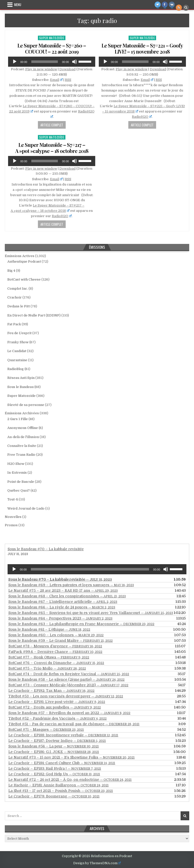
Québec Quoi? (19, 490)
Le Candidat (17, 351)
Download (67, 69)
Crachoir (15, 297)
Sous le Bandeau (20, 387)
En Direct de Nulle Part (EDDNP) (34, 315)
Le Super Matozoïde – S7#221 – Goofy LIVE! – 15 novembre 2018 (142, 48)
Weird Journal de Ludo (26, 508)
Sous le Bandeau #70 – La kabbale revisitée (46, 549)
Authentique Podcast (24, 261)
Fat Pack (14, 324)
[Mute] (75, 62)
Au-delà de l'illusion (23, 437)
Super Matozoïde (52, 38)
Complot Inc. (18, 289)
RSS (68, 80)
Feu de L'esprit (19, 333)
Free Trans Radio (21, 455)
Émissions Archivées (22, 413)
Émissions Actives (20, 256)
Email (56, 80)
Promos (11, 525)
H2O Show (16, 464)
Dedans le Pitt (19, 306)
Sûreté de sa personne (26, 405)
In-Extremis (17, 473)
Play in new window (41, 69)
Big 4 (11, 271)
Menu (18, 5)
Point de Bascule (21, 482)
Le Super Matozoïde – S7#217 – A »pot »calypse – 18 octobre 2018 (52, 148)
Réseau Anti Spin (21, 378)
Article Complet (52, 125)
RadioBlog (16, 369)
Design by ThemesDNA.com (97, 863)
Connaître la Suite (22, 446)
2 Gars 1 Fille (18, 419)
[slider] (45, 62)
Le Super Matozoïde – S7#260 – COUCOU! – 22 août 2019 (52, 48)
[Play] (15, 62)
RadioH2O (142, 117)
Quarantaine (17, 360)
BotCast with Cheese (24, 279)
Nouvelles (13, 517)
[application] (52, 62)
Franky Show (18, 342)
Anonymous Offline (23, 428)
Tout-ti (13, 499)
